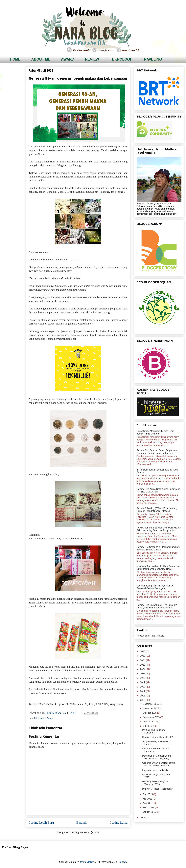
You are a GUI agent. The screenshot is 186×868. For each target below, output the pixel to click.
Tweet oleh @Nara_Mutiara (150, 636)
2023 (143, 665)
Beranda (82, 823)
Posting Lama (119, 823)
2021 (143, 674)
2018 (143, 687)
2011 (143, 818)
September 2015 (152, 717)
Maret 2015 (149, 808)
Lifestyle (41, 718)
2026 (143, 651)
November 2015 (151, 708)
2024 (143, 660)
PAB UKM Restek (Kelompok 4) (158, 789)
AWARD (68, 59)
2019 (143, 682)
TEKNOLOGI (120, 59)
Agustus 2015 (150, 722)
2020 (143, 678)
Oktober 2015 (150, 713)
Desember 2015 (151, 704)
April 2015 (148, 803)
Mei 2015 (148, 799)
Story (50, 718)
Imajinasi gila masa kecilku (156, 770)
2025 (143, 656)
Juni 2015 (148, 794)
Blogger (122, 862)
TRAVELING (152, 59)
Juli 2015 (148, 726)
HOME (15, 59)
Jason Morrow (87, 862)
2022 (143, 669)
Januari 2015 (150, 812)
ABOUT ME (41, 59)
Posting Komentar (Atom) (85, 832)
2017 (143, 691)
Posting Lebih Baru (41, 823)
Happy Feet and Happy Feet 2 (157, 737)
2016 (143, 696)
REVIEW (92, 59)
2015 (143, 700)
